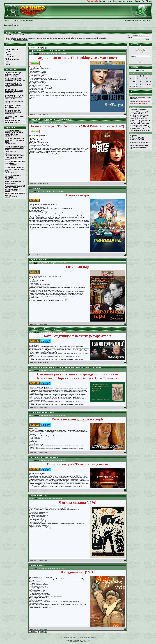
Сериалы (9, 55)
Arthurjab (133, 127)
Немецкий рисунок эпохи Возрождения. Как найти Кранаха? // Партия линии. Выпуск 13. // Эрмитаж (66, 367)
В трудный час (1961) (38, 565)
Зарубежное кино (12, 50)
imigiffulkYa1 (134, 120)
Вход (21, 20)
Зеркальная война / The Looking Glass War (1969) (13, 84)
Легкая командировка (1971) (15, 181)
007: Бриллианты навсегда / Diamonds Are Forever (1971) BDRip (15, 140)
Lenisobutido (134, 124)
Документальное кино (13, 58)
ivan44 (132, 117)
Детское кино (10, 56)
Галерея (129, 1)
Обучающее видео (12, 60)
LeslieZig (144, 124)
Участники (122, 1)
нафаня (7, 136)
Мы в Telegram (147, 1)
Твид (35, 499)
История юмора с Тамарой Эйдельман (44, 457)
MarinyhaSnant (134, 122)
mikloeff (7, 191)
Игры (7, 61)
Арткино (9, 51)
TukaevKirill (133, 130)
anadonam (144, 130)
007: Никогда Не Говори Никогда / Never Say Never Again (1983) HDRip (14, 132)
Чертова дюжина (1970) (39, 496)
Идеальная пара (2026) (39, 260)
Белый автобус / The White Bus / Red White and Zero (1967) (14, 97)
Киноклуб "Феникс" (13, 25)
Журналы (102, 1)
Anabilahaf (144, 120)
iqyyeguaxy (133, 125)
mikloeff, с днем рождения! (14, 101)
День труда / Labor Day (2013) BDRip (13, 107)
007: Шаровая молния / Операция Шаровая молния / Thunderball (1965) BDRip (15, 156)
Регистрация (28, 20)
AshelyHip (142, 119)
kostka (139, 114)
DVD (7, 63)
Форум (109, 1)
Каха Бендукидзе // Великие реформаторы (46, 329)
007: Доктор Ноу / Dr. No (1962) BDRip (13, 176)
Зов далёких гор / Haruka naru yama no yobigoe (14, 80)
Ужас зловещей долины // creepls (42, 412)
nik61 (131, 114)
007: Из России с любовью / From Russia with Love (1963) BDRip (15, 169)
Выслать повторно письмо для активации (138, 20)
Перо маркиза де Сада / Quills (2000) (13, 121)
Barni (6, 183)
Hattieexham (143, 127)
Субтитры (137, 1)
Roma (36, 191)
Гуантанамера (36, 188)
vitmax (132, 129)
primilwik (140, 117)
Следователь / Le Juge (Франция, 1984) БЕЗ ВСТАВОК (13, 74)
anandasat (143, 115)
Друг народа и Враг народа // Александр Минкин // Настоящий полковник (15, 188)
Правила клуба (92, 1)
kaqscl (139, 129)
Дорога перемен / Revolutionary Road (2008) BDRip (14, 91)
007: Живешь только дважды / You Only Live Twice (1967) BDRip (15, 148)
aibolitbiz (132, 119)
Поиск (115, 1)
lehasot (142, 125)
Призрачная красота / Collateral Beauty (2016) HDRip (13, 112)
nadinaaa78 (133, 112)
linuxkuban (133, 115)
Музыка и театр (11, 53)
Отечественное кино (13, 48)
